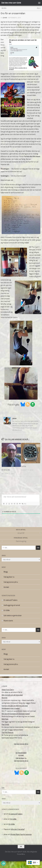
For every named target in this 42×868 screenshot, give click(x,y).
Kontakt (6, 587)
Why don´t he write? (18, 829)
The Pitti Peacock (8, 732)
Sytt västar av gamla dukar (13, 616)
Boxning (4, 698)
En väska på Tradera (10, 600)
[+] (25, 504)
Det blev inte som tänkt (11, 3)
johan (5, 18)
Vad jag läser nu (9, 577)
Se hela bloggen (21, 753)
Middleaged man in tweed (11, 708)
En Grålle (7, 610)
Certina (23, 466)
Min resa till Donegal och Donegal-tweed (16, 714)
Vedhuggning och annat (12, 605)
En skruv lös (6, 470)
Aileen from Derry (8, 690)
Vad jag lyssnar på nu (11, 582)
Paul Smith (5, 724)
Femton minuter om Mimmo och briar (15, 706)
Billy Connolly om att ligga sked (12, 695)
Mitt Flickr (5, 719)
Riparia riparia (8, 621)
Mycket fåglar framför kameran (21, 834)
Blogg (4, 8)
